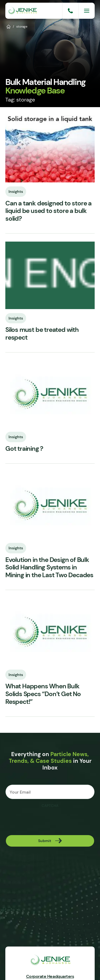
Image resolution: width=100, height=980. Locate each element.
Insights (16, 192)
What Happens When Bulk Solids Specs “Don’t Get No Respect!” (43, 694)
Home (9, 26)
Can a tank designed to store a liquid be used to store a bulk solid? (48, 211)
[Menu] (87, 11)
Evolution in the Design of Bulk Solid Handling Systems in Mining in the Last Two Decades (49, 568)
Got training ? (24, 449)
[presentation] (46, 821)
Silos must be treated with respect (42, 334)
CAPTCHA (50, 806)
